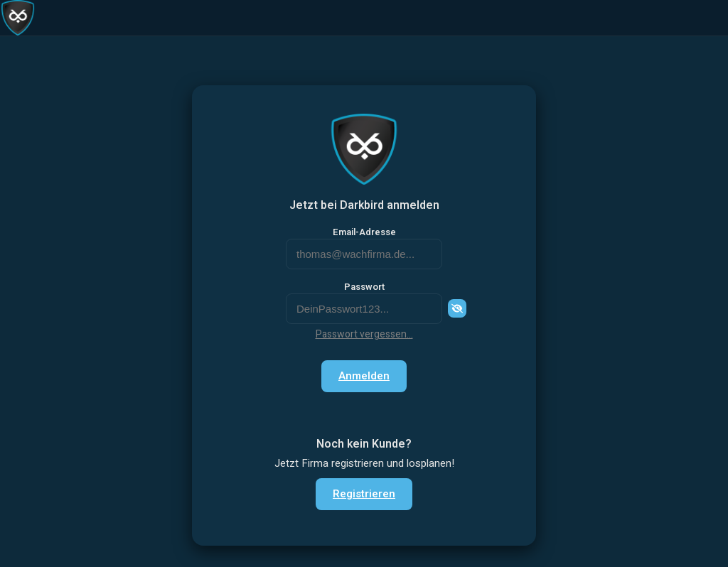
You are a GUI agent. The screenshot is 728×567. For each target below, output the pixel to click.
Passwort (364, 287)
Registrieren (364, 494)
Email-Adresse (364, 232)
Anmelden (364, 376)
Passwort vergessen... (364, 335)
